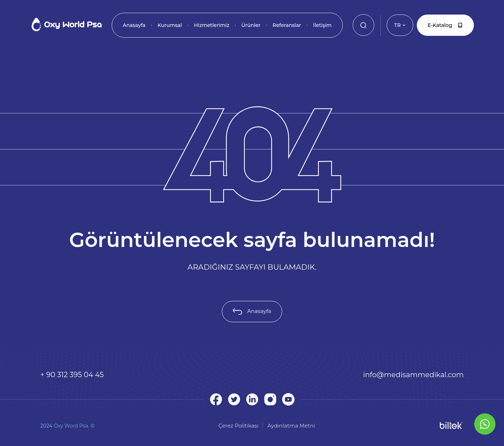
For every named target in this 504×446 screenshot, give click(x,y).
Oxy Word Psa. (72, 426)
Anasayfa (134, 25)
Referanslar (287, 25)
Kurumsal (170, 25)
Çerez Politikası (238, 426)
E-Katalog (445, 25)
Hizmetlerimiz (212, 25)
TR (400, 25)
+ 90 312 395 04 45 (72, 375)
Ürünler (251, 25)
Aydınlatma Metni (291, 426)
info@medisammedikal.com (414, 375)
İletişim (322, 25)
